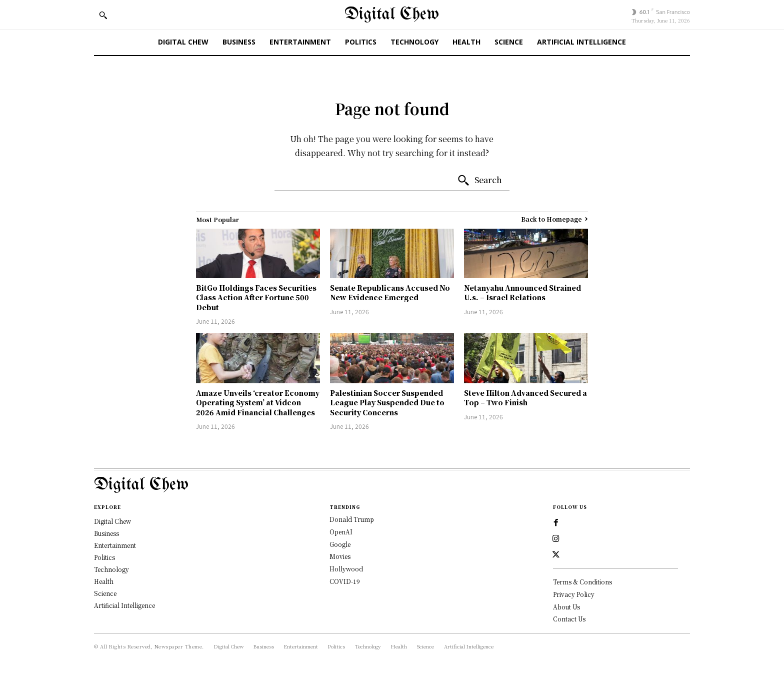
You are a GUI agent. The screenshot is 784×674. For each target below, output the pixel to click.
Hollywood (346, 569)
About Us (566, 607)
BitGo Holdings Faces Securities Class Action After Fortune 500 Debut (256, 297)
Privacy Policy (574, 594)
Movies (340, 556)
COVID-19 (345, 581)
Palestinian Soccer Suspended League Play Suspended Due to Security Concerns (387, 403)
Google (340, 544)
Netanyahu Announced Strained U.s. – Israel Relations (522, 293)
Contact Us (569, 619)
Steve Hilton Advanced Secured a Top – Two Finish (525, 398)
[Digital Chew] (392, 15)
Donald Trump (352, 519)
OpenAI (341, 532)
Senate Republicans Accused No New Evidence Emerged (390, 293)
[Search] (479, 181)
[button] (103, 15)
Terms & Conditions (582, 582)
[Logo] (392, 485)
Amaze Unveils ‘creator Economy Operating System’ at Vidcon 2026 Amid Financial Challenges (258, 403)
